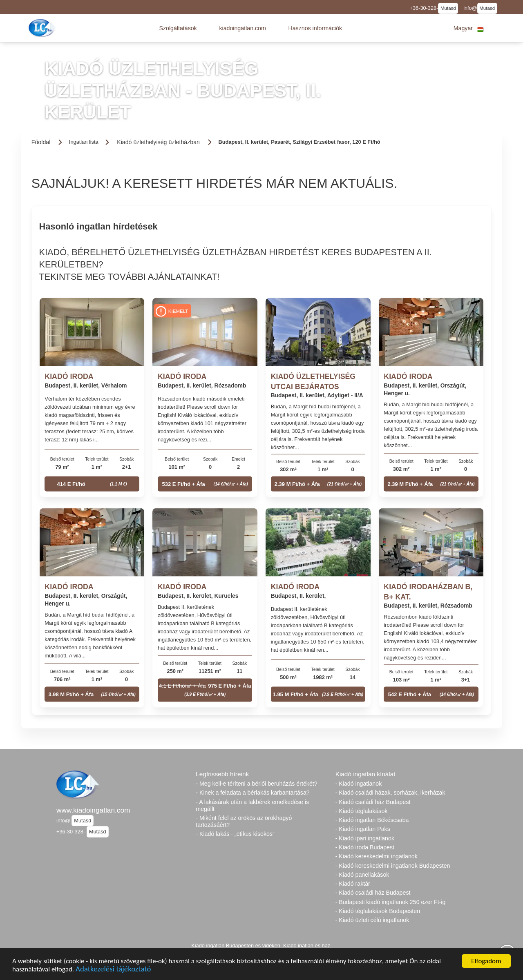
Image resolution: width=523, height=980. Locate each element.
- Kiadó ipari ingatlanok (365, 838)
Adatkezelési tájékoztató (113, 970)
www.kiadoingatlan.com (93, 810)
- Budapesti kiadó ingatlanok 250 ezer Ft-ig (391, 902)
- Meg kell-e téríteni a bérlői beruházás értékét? (256, 784)
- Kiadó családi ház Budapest (373, 802)
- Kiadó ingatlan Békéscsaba (372, 820)
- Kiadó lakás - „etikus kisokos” (235, 834)
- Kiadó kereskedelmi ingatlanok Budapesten (393, 866)
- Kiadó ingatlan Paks (363, 829)
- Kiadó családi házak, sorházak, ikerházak (390, 793)
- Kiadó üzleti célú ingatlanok (372, 920)
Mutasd (448, 8)
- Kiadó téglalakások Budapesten (378, 911)
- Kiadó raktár (353, 884)
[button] (178, 28)
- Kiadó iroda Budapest (365, 847)
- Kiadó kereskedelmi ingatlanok (377, 856)
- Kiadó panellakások (362, 875)
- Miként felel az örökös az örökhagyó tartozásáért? (244, 821)
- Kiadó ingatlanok (359, 784)
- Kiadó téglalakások (362, 811)
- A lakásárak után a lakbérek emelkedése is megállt (252, 805)
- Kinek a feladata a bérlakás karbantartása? (253, 793)
